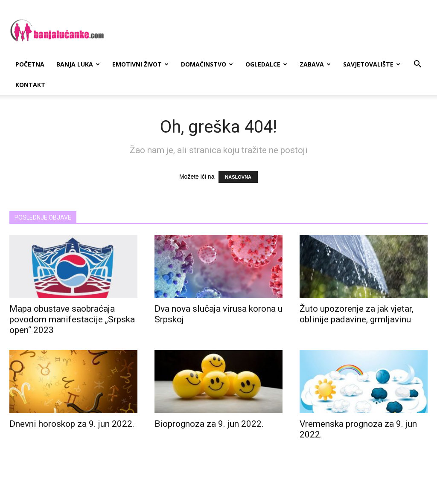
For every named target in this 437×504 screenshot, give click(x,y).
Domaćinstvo (207, 64)
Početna (30, 64)
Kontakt (30, 85)
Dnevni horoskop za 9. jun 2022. (72, 424)
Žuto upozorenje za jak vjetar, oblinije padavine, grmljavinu (357, 314)
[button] (417, 65)
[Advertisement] (272, 31)
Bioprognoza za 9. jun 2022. (209, 424)
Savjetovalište (372, 64)
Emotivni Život (140, 64)
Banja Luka (78, 64)
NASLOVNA (238, 177)
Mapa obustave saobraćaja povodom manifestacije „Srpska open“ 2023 (72, 319)
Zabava (315, 64)
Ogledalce (266, 64)
